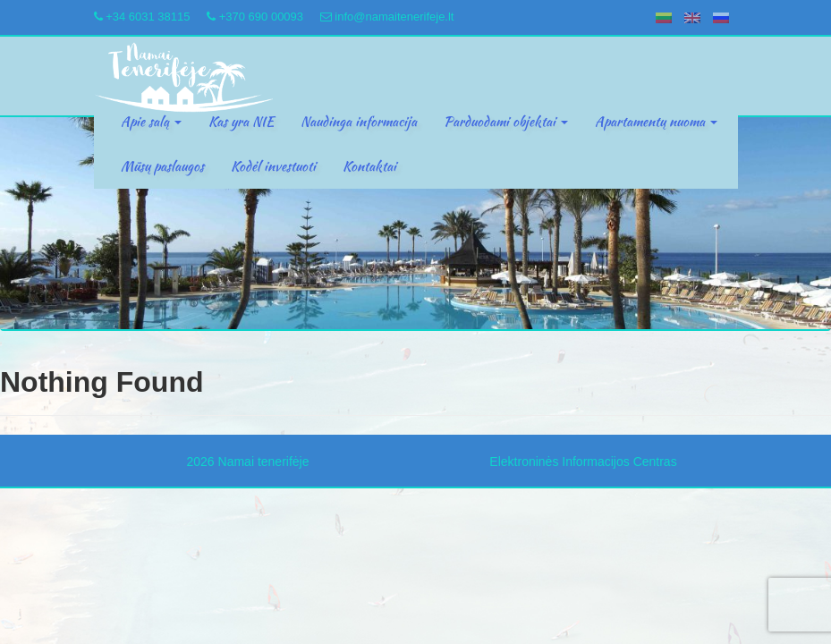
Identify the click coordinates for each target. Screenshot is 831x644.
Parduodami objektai (506, 122)
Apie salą (151, 122)
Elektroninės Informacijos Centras (583, 462)
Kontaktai (369, 166)
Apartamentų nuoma (656, 122)
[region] (415, 224)
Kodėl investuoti (273, 166)
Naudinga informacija (359, 122)
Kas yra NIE (241, 122)
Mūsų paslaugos (162, 166)
